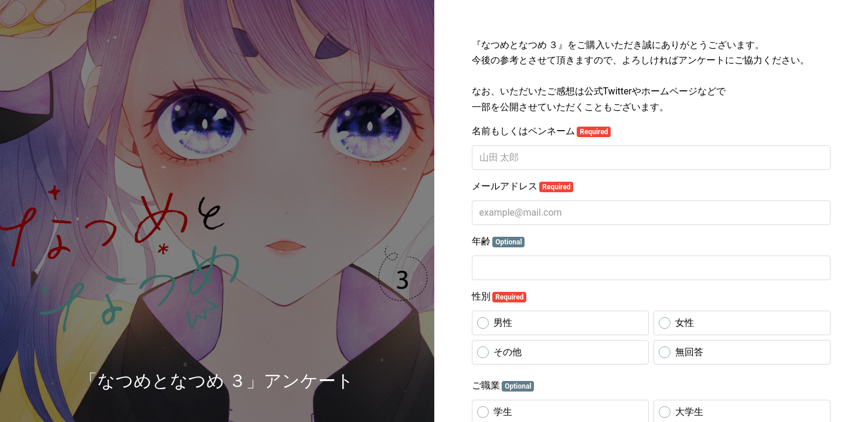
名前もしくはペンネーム (542, 131)
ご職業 (503, 386)
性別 (499, 297)
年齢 (498, 241)
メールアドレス (523, 186)
